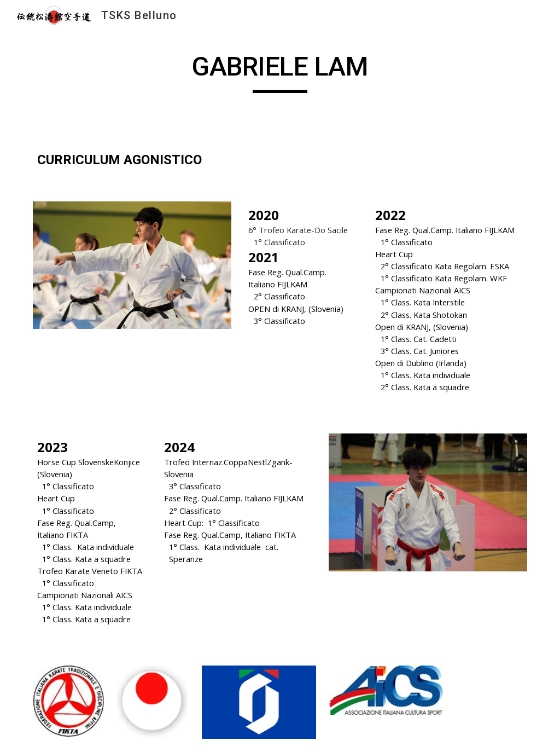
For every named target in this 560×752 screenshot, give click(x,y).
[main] (280, 72)
